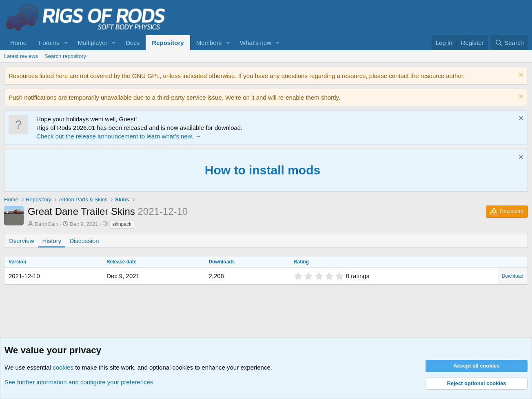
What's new (256, 43)
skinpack (122, 224)
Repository (168, 43)
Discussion (84, 241)
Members (209, 43)
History (52, 241)
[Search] (509, 43)
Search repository (65, 56)
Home (18, 43)
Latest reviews (21, 56)
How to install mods (263, 170)
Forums (49, 43)
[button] (66, 43)
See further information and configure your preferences (79, 382)
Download (513, 276)
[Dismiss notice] (520, 76)
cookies (63, 367)
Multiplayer (93, 43)
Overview (21, 241)
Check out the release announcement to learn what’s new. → (119, 136)
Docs (133, 43)
